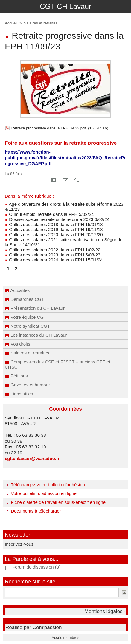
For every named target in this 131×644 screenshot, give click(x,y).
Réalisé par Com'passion (33, 627)
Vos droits (17, 344)
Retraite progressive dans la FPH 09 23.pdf (49, 128)
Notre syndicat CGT (27, 326)
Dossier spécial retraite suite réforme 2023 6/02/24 (57, 219)
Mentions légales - (105, 611)
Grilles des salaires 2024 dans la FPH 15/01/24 (54, 260)
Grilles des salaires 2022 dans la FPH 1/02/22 (52, 250)
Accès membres (65, 638)
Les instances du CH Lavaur (36, 335)
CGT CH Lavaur (65, 6)
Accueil (11, 23)
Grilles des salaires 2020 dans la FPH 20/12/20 (54, 234)
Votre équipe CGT (26, 317)
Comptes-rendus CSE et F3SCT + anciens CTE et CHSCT (58, 364)
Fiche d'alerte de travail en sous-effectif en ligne (55, 502)
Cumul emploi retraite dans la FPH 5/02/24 (49, 214)
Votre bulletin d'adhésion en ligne (41, 493)
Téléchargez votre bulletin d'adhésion (45, 485)
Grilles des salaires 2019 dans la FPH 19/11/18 (54, 229)
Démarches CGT (25, 299)
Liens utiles (19, 394)
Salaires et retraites (27, 353)
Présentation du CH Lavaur (35, 308)
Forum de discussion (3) (36, 567)
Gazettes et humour (27, 385)
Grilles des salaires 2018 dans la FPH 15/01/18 (54, 224)
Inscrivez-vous (19, 544)
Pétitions (16, 376)
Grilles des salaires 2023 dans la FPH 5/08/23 (52, 255)
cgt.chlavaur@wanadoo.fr (32, 458)
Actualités (17, 290)
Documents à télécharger (33, 511)
